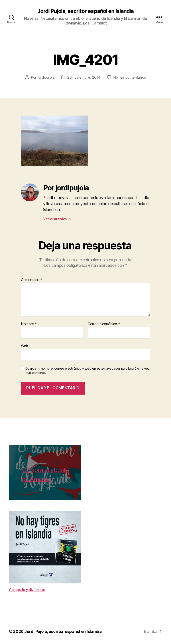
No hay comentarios (130, 77)
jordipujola (46, 77)
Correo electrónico (104, 324)
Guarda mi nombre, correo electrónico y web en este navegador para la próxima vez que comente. (87, 371)
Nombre (29, 324)
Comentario (32, 280)
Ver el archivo (57, 219)
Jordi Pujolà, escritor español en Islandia (85, 11)
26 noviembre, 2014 (84, 77)
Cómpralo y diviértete (27, 590)
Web (24, 346)
